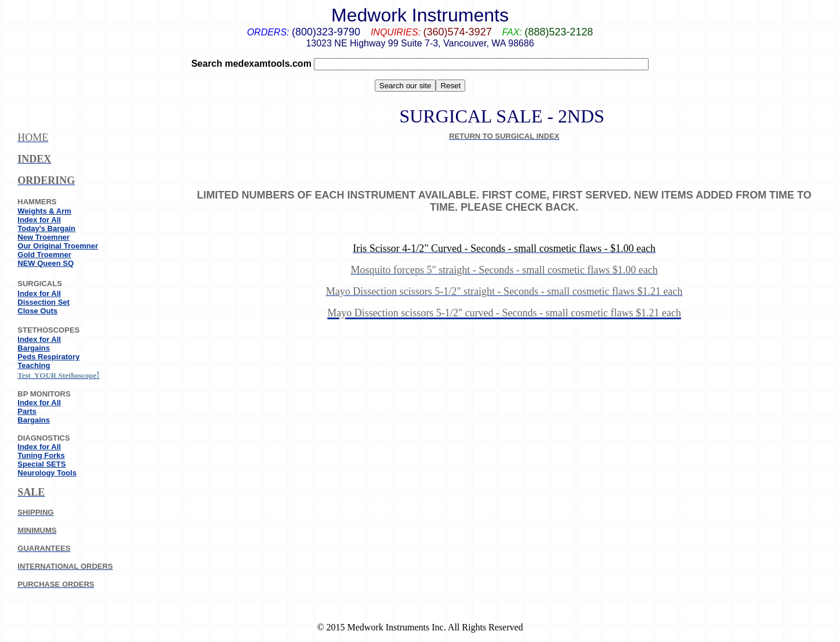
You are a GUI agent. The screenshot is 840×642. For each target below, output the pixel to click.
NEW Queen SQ (46, 263)
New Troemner (44, 237)
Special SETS (41, 464)
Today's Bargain (46, 228)
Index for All (39, 220)
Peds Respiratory (48, 357)
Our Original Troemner (58, 246)
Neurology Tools (47, 473)
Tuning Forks (41, 455)
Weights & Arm (44, 211)
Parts (27, 411)
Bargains (34, 348)
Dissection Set (44, 302)
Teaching (34, 365)
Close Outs (37, 311)
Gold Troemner (44, 255)
